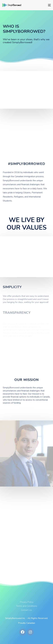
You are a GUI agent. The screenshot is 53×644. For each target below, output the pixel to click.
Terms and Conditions (27, 606)
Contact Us (26, 610)
